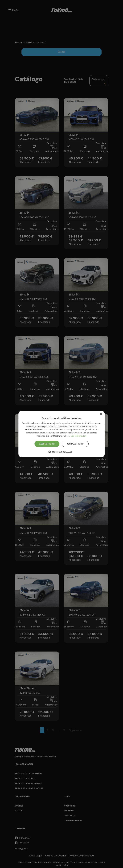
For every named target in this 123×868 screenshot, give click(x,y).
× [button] (101, 414)
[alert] (61, 434)
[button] (61, 452)
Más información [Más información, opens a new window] (78, 436)
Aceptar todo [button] (47, 444)
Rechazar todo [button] (75, 444)
